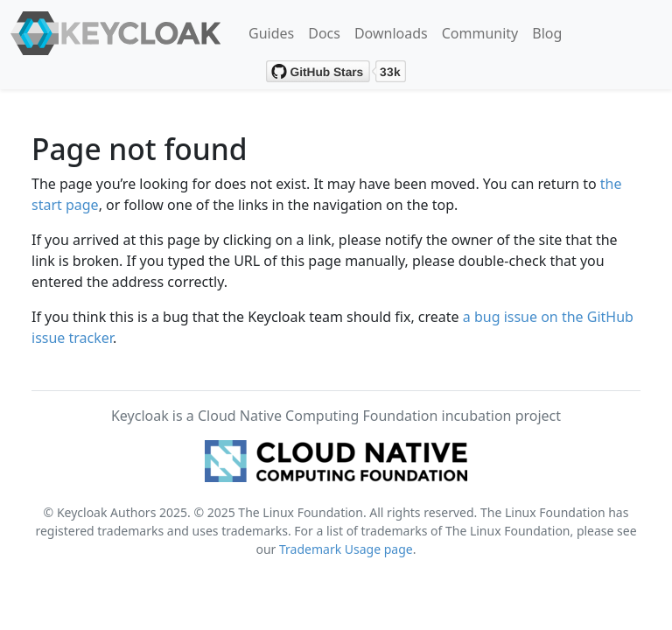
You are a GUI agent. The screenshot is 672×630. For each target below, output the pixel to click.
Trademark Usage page (346, 549)
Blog (547, 33)
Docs (324, 33)
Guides (271, 33)
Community (480, 33)
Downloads (391, 33)
